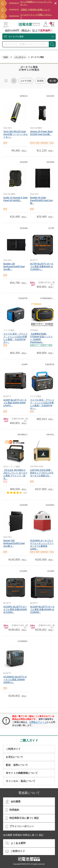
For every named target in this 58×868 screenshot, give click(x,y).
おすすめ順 (26, 81)
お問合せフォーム (38, 722)
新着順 (40, 81)
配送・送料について (17, 765)
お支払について (14, 757)
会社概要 (13, 802)
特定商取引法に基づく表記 (22, 818)
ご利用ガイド (13, 749)
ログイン (46, 24)
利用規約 (12, 810)
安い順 (53, 81)
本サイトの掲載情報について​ (22, 773)
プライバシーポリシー (20, 827)
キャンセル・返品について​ (21, 781)
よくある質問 (15, 843)
